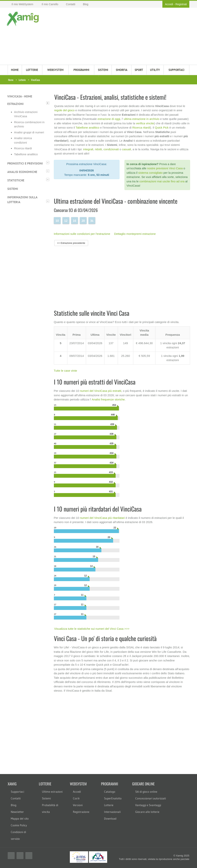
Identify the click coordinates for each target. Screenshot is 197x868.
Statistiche (16, 180)
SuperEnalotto (113, 798)
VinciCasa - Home (20, 96)
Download (110, 819)
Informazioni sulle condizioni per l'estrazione (82, 234)
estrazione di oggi (109, 119)
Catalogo (110, 792)
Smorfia (122, 70)
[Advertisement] (114, 37)
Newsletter (17, 812)
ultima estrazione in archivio (141, 119)
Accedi (169, 4)
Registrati (181, 4)
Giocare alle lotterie (147, 812)
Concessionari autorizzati (151, 798)
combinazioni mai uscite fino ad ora (162, 181)
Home (11, 80)
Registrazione (81, 812)
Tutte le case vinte (66, 371)
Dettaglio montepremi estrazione (135, 234)
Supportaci (17, 792)
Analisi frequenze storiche (108, 399)
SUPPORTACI (176, 70)
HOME (15, 70)
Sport (139, 70)
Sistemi (13, 189)
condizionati (111, 149)
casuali (126, 149)
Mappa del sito (20, 819)
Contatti (16, 798)
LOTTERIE (32, 70)
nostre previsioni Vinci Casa (165, 168)
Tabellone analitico (26, 154)
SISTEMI (103, 70)
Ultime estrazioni (52, 792)
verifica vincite (145, 123)
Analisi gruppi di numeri (29, 132)
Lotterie (22, 80)
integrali (88, 149)
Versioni (78, 805)
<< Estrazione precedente (71, 243)
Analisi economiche (22, 172)
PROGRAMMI (81, 70)
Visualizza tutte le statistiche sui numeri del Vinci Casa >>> (92, 629)
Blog (14, 805)
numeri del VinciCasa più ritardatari (102, 518)
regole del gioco (64, 110)
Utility (155, 70)
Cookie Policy (19, 825)
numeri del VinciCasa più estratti (101, 391)
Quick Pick (162, 128)
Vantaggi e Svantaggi (148, 805)
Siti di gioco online (146, 792)
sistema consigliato (151, 173)
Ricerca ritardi (23, 148)
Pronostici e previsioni (25, 163)
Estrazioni (15, 104)
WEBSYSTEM (55, 70)
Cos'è (76, 798)
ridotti (98, 149)
